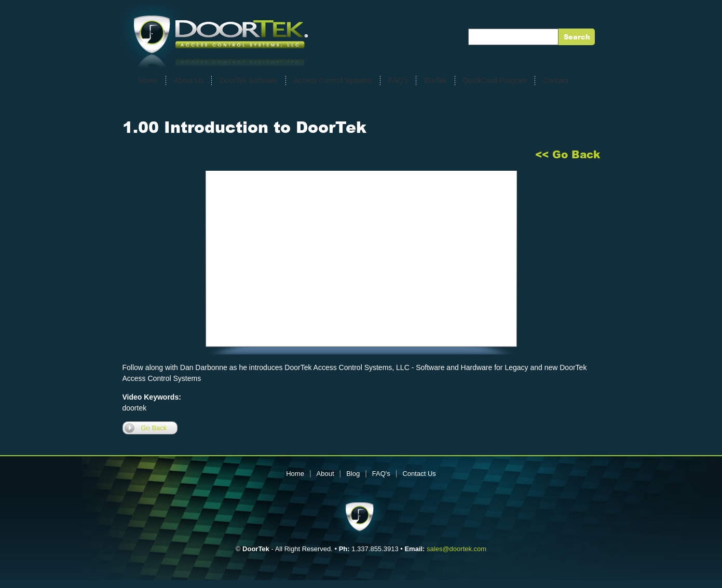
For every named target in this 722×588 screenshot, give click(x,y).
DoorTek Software (248, 80)
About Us (189, 80)
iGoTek (435, 80)
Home (148, 80)
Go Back (154, 428)
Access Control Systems (333, 80)
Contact (555, 80)
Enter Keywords (499, 37)
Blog (353, 474)
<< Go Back (568, 155)
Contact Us (419, 474)
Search (577, 37)
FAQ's (398, 80)
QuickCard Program (495, 80)
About (325, 474)
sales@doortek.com (457, 549)
